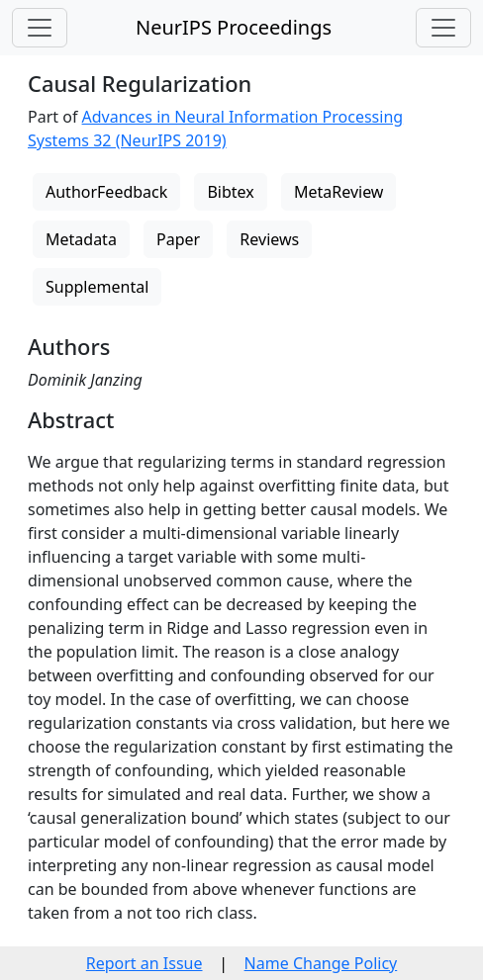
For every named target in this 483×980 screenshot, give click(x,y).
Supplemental (97, 287)
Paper (178, 239)
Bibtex (230, 192)
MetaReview (338, 192)
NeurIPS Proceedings (234, 27)
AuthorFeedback (106, 192)
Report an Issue (145, 963)
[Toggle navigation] (40, 28)
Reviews (269, 239)
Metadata (81, 239)
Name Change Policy (321, 963)
